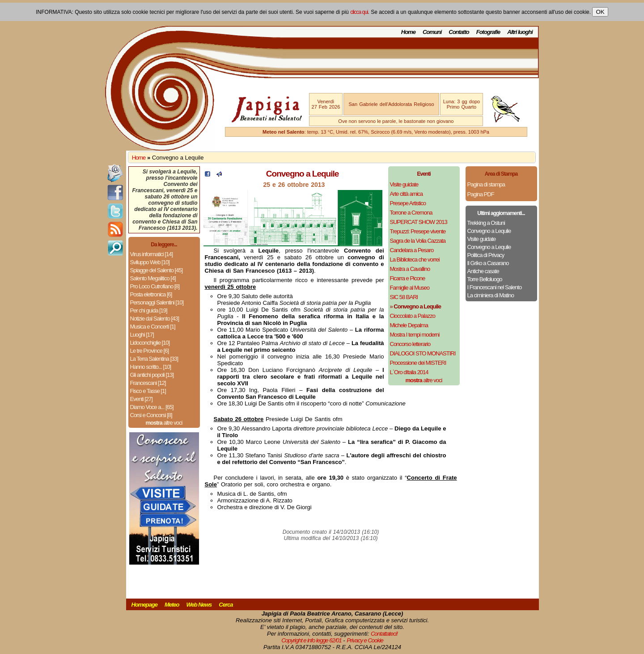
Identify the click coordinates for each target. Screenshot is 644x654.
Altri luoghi (520, 32)
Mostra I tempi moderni (415, 335)
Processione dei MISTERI (418, 363)
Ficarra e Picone (408, 278)
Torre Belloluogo (485, 279)
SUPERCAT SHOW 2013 (419, 222)
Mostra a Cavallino (410, 269)
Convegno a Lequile (489, 231)
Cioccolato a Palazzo (413, 316)
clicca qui (359, 12)
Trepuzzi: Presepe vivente (418, 231)
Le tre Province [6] (150, 351)
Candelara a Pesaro (412, 250)
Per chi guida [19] (149, 310)
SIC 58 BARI (404, 297)
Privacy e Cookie (365, 640)
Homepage (144, 605)
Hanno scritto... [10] (151, 367)
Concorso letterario (410, 344)
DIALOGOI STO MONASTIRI (423, 353)
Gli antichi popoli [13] (152, 375)
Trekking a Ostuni (486, 223)
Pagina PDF (481, 194)
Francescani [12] (148, 383)
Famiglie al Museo (410, 288)
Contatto (459, 32)
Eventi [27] (141, 399)
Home (408, 32)
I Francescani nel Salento (495, 287)
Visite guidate (404, 184)
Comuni (432, 32)
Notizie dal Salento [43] (155, 319)
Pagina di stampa (486, 184)
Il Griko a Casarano (488, 263)
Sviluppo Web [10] (150, 262)
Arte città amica (407, 194)
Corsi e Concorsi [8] (151, 415)
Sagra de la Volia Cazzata (418, 241)
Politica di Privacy (486, 255)
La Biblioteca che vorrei (415, 259)
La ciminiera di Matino (491, 295)
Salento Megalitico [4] (153, 278)
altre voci (164, 423)
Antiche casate (483, 271)
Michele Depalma (409, 325)
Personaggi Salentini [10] (157, 302)
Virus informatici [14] (152, 254)
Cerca (226, 605)
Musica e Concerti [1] (153, 327)
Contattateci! (384, 634)
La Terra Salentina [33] (154, 359)
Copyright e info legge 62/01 (311, 640)
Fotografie (488, 32)
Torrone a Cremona (411, 213)
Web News (199, 605)
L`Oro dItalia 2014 (409, 372)
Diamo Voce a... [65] (152, 407)
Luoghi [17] (142, 335)
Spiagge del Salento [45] (157, 270)
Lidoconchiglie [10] (150, 343)
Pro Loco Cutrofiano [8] (155, 286)
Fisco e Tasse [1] (148, 391)
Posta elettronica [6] (151, 294)
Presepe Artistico (408, 203)
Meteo (172, 605)
